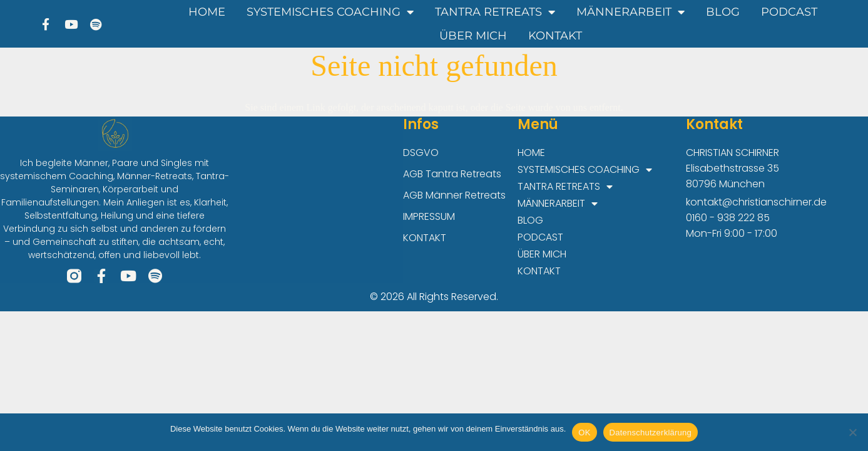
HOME (207, 12)
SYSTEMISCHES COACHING (330, 12)
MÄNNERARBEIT (631, 12)
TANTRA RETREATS (495, 12)
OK (584, 433)
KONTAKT (555, 36)
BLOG (723, 12)
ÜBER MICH (473, 36)
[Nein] (852, 432)
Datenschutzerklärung (651, 433)
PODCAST (789, 12)
